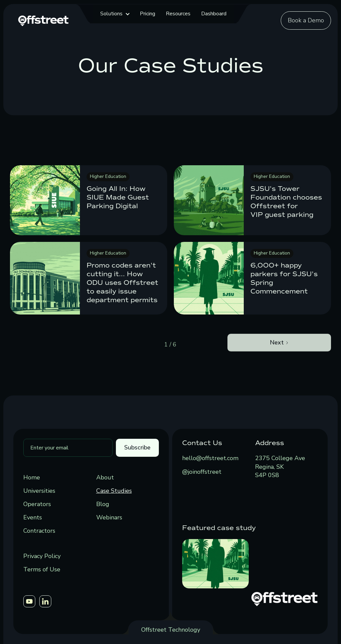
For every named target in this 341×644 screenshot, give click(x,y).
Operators (37, 504)
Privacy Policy (42, 556)
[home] (43, 20)
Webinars (109, 517)
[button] (115, 14)
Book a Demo (306, 20)
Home (32, 477)
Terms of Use (42, 569)
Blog (103, 504)
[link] (89, 200)
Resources (178, 14)
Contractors (39, 531)
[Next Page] (279, 359)
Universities (39, 491)
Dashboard (214, 14)
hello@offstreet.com (210, 458)
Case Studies (114, 491)
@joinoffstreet (202, 472)
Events (33, 517)
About (105, 477)
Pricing (148, 14)
